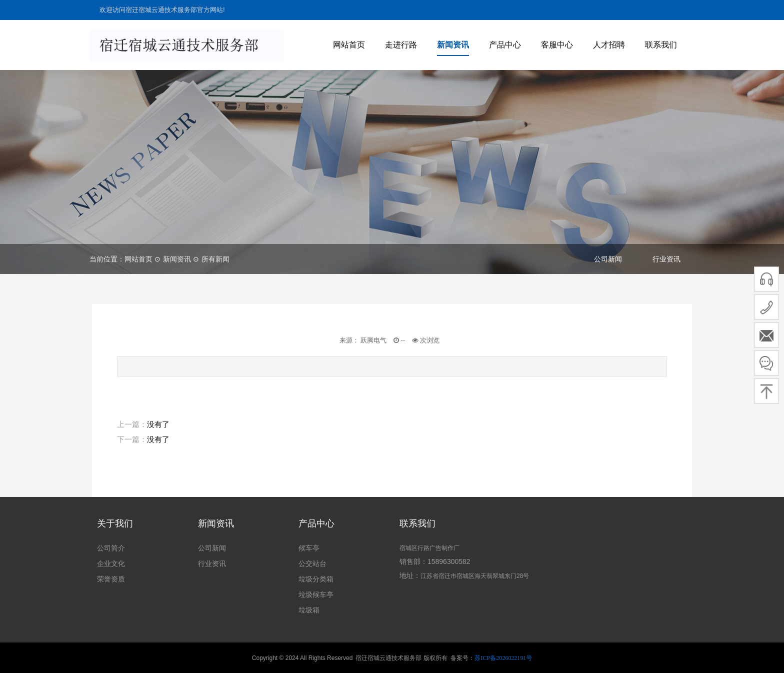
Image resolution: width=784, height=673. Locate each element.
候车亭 (309, 548)
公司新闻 (608, 259)
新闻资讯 (453, 45)
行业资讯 (666, 259)
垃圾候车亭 (316, 594)
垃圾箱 (309, 610)
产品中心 (505, 45)
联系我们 (661, 45)
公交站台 (312, 563)
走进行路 (401, 45)
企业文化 (111, 563)
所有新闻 (215, 259)
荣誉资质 (111, 579)
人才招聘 (609, 45)
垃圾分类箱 (316, 579)
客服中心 (557, 45)
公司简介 (111, 548)
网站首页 (349, 45)
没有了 (158, 424)
